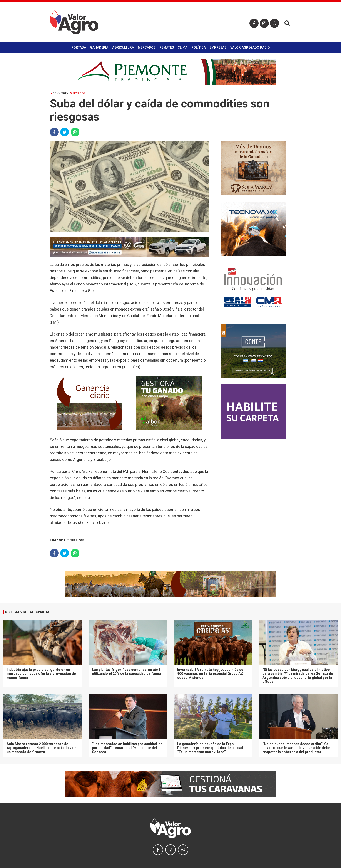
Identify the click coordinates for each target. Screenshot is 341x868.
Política (199, 47)
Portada (79, 47)
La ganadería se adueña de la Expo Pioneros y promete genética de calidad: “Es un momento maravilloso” (211, 748)
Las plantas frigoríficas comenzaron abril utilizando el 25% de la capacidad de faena (126, 672)
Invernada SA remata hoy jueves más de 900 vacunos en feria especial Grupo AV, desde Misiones (210, 674)
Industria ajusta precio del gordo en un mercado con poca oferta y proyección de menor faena (41, 674)
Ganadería (99, 47)
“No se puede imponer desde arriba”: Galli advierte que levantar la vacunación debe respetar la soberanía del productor (297, 748)
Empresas (218, 47)
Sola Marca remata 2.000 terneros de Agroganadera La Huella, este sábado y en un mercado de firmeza (42, 748)
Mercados (147, 47)
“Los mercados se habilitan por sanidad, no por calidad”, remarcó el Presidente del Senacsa (127, 748)
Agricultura (123, 47)
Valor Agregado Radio (250, 47)
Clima (183, 47)
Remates (167, 47)
